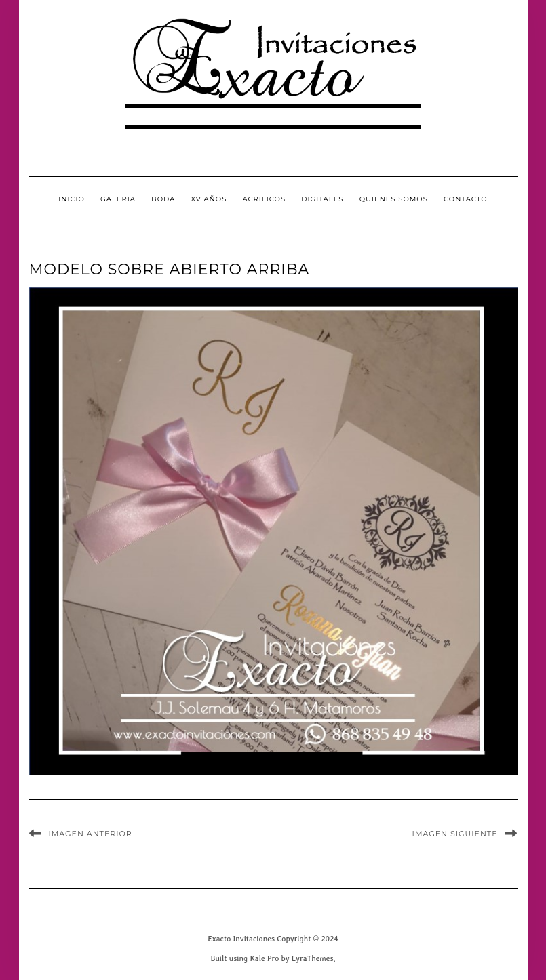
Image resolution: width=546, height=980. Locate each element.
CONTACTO (466, 199)
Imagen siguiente (455, 834)
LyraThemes (313, 958)
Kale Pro (264, 958)
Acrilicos (264, 199)
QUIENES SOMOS (394, 199)
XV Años (209, 199)
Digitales (322, 199)
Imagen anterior (91, 834)
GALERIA (118, 199)
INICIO (72, 199)
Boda (163, 199)
